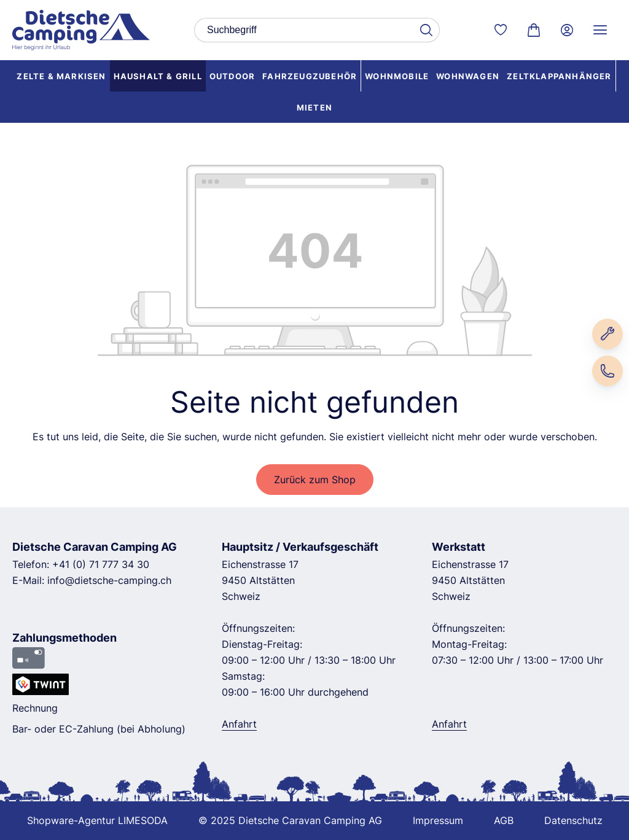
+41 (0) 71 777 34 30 (101, 564)
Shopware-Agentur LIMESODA (97, 820)
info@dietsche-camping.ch (109, 580)
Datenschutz (573, 820)
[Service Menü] (600, 30)
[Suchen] (426, 30)
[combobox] (303, 30)
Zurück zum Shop (315, 480)
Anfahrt (239, 724)
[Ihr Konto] (567, 30)
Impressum (438, 820)
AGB (504, 820)
